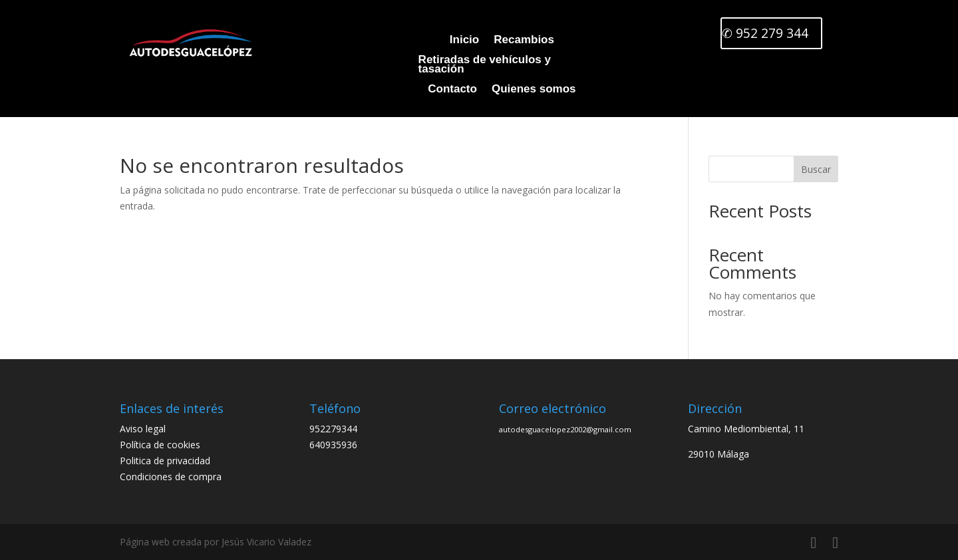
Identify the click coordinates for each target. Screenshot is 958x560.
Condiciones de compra (171, 477)
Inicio (461, 41)
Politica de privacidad (165, 461)
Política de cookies (160, 445)
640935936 (333, 445)
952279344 (333, 429)
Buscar (816, 169)
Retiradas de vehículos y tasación (478, 65)
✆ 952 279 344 (765, 34)
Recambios (521, 41)
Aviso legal (143, 429)
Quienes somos (531, 90)
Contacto (449, 90)
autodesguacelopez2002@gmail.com (565, 429)
